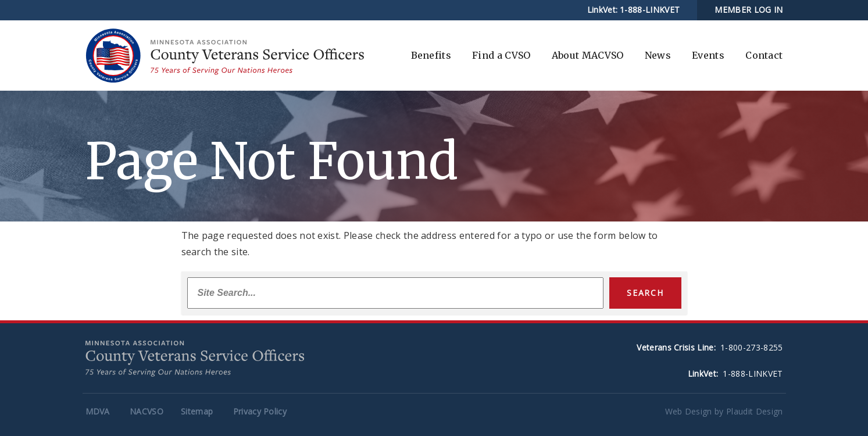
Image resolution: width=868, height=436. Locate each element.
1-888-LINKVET (650, 10)
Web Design (689, 411)
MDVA (98, 411)
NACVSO (147, 411)
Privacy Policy (260, 411)
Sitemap (197, 411)
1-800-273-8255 (751, 347)
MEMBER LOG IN (749, 10)
